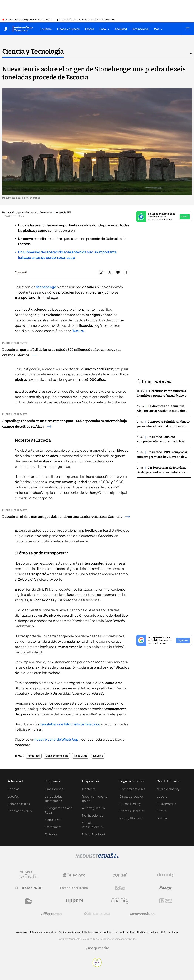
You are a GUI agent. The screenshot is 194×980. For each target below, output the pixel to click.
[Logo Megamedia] (99, 948)
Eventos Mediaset (132, 811)
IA (191, 53)
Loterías (13, 796)
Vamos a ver (53, 820)
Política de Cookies (124, 932)
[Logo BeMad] (29, 901)
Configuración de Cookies (98, 932)
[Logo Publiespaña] (97, 914)
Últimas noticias (19, 804)
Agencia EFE (64, 212)
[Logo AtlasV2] (51, 914)
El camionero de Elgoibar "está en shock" (29, 20)
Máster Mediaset (94, 834)
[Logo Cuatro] (120, 875)
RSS (163, 932)
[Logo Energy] (166, 888)
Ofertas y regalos (132, 796)
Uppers (162, 796)
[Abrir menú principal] (188, 29)
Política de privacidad (70, 932)
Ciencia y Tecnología (57, 756)
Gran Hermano (55, 789)
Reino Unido (81, 756)
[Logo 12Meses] (166, 901)
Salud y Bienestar (131, 818)
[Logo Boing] (120, 888)
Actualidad (34, 756)
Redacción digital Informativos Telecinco (27, 212)
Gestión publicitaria (147, 932)
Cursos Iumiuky (130, 804)
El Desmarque (166, 804)
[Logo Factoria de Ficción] (74, 888)
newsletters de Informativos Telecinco (70, 724)
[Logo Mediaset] (97, 858)
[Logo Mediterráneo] (143, 914)
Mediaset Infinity (168, 789)
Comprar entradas (132, 789)
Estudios (98, 756)
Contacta (89, 789)
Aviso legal (22, 932)
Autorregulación (93, 808)
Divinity (162, 818)
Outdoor (51, 834)
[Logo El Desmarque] (28, 888)
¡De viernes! (53, 827)
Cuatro (162, 811)
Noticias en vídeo (20, 811)
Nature (78, 331)
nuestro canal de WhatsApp (56, 739)
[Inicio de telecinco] (6, 29)
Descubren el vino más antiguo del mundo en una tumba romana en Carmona (66, 517)
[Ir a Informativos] (23, 29)
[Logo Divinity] (166, 875)
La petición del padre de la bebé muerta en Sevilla (87, 20)
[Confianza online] (97, 966)
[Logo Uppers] (74, 901)
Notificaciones (92, 815)
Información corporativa (43, 932)
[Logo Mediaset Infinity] (29, 875)
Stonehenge (46, 287)
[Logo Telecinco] (74, 875)
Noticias (13, 789)
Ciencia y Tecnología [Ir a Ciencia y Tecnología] (33, 51)
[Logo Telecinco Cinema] (120, 901)
